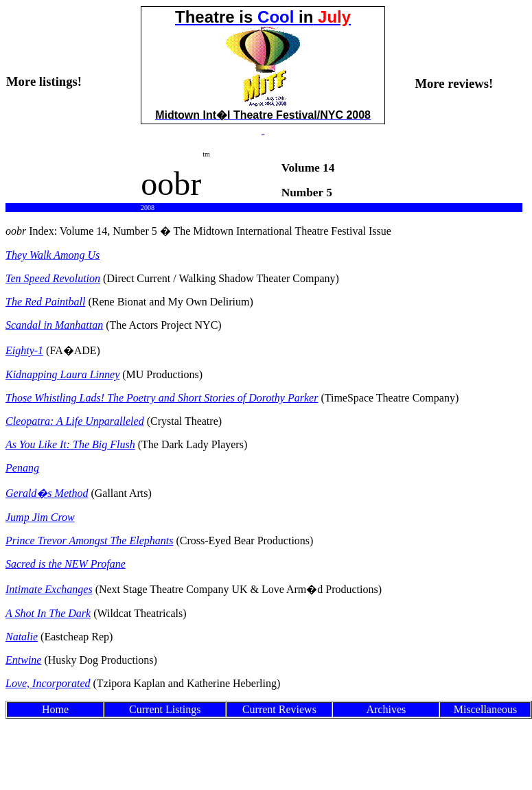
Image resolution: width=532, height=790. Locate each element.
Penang (22, 468)
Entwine (23, 660)
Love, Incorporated (48, 683)
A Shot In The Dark (48, 613)
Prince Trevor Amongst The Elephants (89, 541)
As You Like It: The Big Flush (70, 444)
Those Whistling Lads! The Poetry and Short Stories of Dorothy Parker (162, 398)
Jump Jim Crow (40, 517)
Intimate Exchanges (49, 589)
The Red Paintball (45, 302)
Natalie (22, 637)
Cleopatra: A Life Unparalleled (75, 421)
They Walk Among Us (53, 255)
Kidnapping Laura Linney (62, 374)
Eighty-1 (24, 350)
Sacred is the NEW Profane (66, 564)
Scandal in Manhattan (54, 325)
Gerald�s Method (47, 493)
